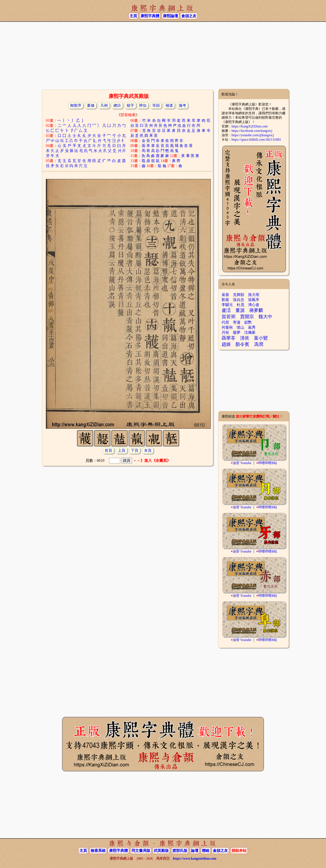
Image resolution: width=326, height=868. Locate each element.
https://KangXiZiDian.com (250, 126)
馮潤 (258, 344)
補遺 (169, 105)
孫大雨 (254, 295)
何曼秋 (227, 327)
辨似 (143, 105)
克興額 (239, 295)
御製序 (76, 105)
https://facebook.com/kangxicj (252, 131)
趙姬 (226, 344)
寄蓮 (237, 322)
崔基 (225, 295)
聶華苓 (229, 338)
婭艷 (248, 322)
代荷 (225, 322)
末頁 (148, 450)
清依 (245, 338)
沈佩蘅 (250, 332)
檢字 (130, 105)
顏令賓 (242, 344)
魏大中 (265, 317)
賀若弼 (229, 317)
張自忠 (239, 300)
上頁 (122, 450)
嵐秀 (252, 327)
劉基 (225, 300)
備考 (182, 105)
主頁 (133, 16)
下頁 (135, 450)
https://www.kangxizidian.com (195, 858)
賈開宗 (247, 317)
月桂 (225, 332)
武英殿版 (161, 851)
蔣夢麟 (256, 310)
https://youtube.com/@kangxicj (253, 135)
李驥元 (227, 305)
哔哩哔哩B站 (268, 463)
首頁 (108, 450)
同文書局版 (141, 851)
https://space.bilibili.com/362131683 (256, 139)
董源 (240, 310)
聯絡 (206, 851)
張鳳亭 (254, 300)
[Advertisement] (163, 55)
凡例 (104, 105)
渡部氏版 (180, 851)
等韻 (156, 105)
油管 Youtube (242, 463)
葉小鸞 (261, 338)
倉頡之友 (189, 16)
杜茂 (240, 305)
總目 (117, 105)
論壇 (195, 851)
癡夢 (237, 332)
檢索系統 (98, 851)
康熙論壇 (170, 16)
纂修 (91, 105)
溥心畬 (254, 305)
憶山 (240, 327)
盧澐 (226, 310)
